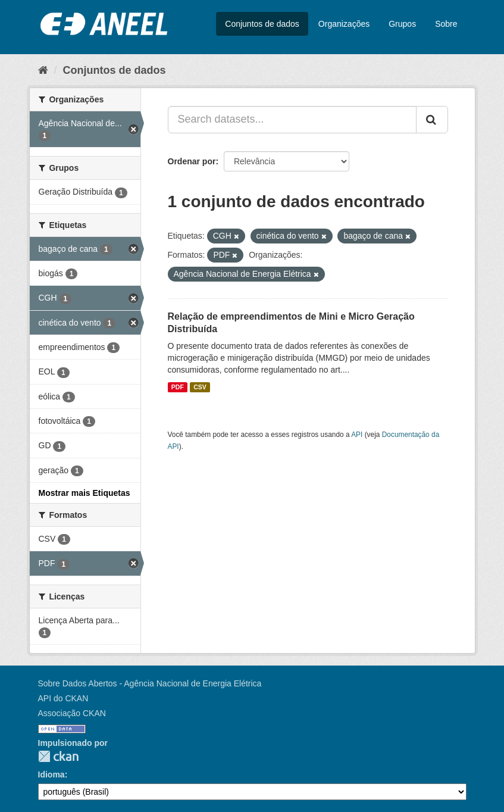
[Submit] (432, 120)
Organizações (344, 24)
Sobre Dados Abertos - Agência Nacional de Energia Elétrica (150, 683)
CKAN (58, 756)
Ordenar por (192, 161)
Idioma (51, 774)
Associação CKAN (72, 713)
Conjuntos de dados (262, 24)
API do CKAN (63, 698)
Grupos (402, 24)
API (357, 435)
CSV (200, 387)
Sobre (446, 24)
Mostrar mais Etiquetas (84, 493)
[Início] (43, 70)
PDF (178, 387)
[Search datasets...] (292, 120)
